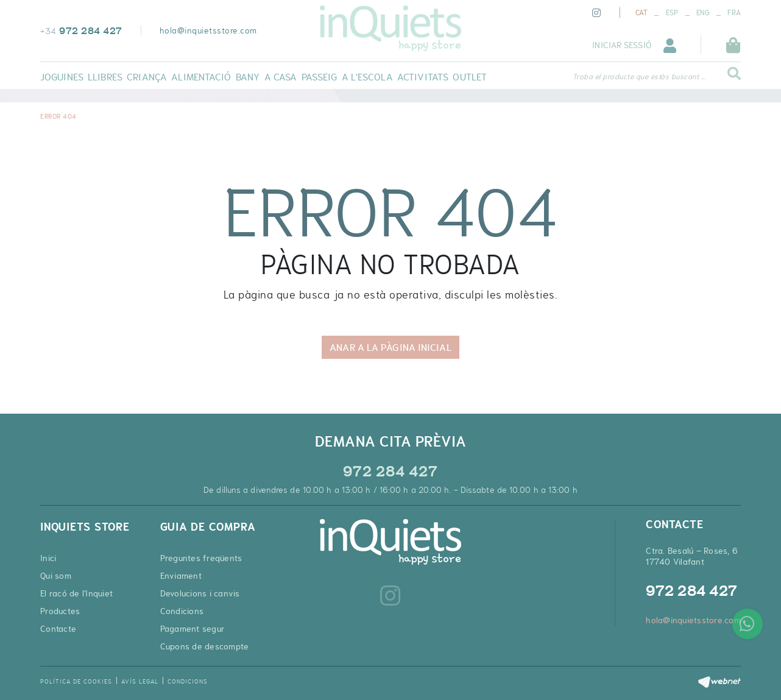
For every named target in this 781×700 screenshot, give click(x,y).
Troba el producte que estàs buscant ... (639, 77)
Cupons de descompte (205, 646)
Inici (48, 558)
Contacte (58, 629)
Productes (60, 611)
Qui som (56, 576)
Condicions (182, 611)
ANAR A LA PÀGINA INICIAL (390, 347)
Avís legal (140, 681)
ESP (672, 13)
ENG (703, 13)
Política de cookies (76, 681)
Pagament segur (193, 629)
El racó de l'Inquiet (76, 593)
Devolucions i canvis (200, 593)
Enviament (181, 576)
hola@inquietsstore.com (208, 30)
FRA (734, 13)
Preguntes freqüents (201, 558)
